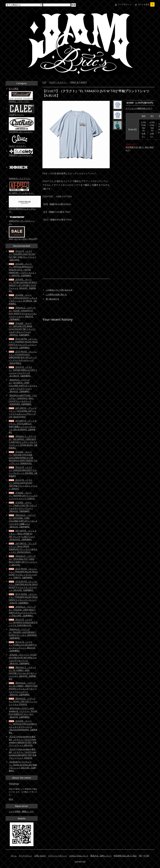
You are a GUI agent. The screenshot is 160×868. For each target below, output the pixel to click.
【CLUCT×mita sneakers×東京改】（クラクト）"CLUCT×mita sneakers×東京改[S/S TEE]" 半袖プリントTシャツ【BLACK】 (23, 741)
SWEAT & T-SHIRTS (78, 82)
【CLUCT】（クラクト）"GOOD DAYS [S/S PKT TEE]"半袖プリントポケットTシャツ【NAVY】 (23, 484)
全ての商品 (14, 89)
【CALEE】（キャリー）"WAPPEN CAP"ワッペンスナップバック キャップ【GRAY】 (23, 496)
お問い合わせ (40, 856)
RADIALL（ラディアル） (19, 101)
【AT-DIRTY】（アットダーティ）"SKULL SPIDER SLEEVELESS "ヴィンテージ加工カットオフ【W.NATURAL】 (23, 548)
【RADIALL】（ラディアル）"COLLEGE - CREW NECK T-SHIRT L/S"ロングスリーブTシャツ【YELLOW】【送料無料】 (23, 611)
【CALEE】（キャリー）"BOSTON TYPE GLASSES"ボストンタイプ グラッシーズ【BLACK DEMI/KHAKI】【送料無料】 (23, 727)
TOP (44, 82)
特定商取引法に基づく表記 (125, 856)
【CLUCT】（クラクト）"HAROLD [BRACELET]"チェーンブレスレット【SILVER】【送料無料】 (23, 472)
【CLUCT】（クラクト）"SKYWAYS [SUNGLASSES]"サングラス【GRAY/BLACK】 (23, 622)
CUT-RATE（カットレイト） (21, 132)
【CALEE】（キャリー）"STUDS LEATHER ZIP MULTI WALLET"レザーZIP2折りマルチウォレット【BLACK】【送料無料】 (23, 285)
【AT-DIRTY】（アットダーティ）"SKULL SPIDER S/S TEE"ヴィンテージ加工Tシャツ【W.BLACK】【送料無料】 (23, 535)
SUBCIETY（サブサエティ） (21, 155)
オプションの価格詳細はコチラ (139, 108)
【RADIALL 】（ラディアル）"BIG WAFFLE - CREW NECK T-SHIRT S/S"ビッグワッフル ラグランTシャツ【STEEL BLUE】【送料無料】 (23, 442)
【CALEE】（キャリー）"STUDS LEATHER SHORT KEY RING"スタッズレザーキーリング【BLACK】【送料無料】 (23, 659)
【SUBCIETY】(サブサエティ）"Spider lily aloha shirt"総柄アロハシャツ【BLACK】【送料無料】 (23, 766)
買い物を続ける (52, 299)
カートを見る (146, 4)
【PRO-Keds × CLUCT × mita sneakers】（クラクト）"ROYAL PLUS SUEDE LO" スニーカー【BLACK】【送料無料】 (23, 713)
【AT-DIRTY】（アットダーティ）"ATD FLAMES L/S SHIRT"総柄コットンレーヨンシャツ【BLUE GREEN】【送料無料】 (23, 427)
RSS (140, 856)
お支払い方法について (79, 856)
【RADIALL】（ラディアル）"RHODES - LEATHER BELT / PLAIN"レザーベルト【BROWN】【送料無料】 (23, 634)
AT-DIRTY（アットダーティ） (22, 193)
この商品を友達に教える (56, 294)
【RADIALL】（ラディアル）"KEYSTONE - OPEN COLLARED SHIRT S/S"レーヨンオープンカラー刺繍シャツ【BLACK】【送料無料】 (23, 521)
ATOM (146, 856)
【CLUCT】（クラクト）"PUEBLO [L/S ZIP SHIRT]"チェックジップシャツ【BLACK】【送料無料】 (23, 646)
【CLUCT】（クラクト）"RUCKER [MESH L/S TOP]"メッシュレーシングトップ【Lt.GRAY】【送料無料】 (23, 371)
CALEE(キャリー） (17, 115)
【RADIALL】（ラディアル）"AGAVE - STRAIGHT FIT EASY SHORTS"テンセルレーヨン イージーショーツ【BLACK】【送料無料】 (23, 313)
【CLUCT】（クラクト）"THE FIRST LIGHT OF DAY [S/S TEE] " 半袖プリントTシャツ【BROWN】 (23, 256)
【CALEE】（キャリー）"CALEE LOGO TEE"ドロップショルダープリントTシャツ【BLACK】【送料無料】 (23, 507)
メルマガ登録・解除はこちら (21, 811)
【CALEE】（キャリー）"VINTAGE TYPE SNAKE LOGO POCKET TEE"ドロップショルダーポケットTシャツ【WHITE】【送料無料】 (22, 329)
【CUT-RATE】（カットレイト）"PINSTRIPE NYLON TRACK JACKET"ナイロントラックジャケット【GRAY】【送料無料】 (23, 573)
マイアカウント (125, 4)
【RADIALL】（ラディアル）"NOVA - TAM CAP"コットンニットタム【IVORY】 (23, 701)
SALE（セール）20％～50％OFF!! (23, 239)
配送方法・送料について (101, 856)
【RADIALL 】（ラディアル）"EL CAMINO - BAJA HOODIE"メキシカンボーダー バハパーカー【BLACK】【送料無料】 (23, 673)
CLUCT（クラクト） (58, 82)
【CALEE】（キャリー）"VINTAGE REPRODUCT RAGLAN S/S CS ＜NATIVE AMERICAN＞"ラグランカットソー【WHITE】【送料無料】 (23, 270)
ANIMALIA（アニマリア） (20, 178)
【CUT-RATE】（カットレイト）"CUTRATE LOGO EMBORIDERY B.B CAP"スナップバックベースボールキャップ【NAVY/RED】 (23, 357)
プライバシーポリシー (57, 856)
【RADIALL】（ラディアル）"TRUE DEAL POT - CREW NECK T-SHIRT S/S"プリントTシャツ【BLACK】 (23, 560)
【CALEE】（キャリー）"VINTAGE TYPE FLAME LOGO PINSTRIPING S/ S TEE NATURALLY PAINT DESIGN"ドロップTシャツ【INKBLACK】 (23, 458)
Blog (11, 799)
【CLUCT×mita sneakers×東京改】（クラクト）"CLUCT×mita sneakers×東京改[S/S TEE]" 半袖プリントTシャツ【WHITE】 (23, 754)
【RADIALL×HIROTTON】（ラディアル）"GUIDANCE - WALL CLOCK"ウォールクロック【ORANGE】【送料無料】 (23, 400)
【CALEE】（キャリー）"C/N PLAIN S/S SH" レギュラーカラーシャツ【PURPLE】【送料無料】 (23, 299)
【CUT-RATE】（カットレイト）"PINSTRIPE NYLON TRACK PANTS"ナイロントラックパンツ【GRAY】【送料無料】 (23, 598)
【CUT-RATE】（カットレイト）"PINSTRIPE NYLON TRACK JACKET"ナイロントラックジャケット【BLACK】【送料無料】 (23, 586)
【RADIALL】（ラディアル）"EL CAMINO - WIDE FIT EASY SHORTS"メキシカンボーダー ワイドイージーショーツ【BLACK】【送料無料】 (23, 689)
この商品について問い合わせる (59, 290)
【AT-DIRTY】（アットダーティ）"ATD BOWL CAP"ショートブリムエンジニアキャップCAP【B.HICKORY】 (23, 412)
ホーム (14, 856)
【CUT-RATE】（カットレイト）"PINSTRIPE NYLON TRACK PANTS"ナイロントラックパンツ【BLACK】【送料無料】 (23, 343)
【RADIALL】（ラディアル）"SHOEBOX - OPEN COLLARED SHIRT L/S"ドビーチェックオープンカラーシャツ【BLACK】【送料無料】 (23, 386)
